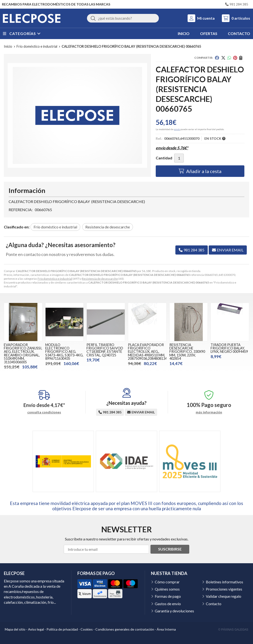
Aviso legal (36, 629)
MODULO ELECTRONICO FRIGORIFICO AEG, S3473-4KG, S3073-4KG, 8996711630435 (64, 352)
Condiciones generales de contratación (125, 629)
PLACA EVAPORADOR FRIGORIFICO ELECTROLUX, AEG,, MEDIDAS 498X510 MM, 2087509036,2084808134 (147, 352)
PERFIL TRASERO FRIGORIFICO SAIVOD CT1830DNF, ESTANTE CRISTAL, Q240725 (105, 350)
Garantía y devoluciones (174, 611)
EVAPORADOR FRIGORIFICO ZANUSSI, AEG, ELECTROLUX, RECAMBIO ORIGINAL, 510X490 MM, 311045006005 (23, 353)
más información (209, 412)
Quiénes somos (167, 589)
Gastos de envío (168, 604)
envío (177, 129)
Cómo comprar (167, 582)
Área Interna (166, 629)
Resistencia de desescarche (100, 279)
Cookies (87, 629)
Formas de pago (168, 596)
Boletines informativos (224, 582)
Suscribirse (170, 549)
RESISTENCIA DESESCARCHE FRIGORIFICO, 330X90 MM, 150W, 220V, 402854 (187, 352)
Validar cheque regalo (224, 596)
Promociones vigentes (224, 589)
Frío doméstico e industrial (55, 279)
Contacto (214, 604)
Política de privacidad (62, 629)
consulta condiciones (44, 412)
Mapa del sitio (15, 629)
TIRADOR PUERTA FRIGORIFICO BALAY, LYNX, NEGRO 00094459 (229, 348)
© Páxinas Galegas (233, 630)
